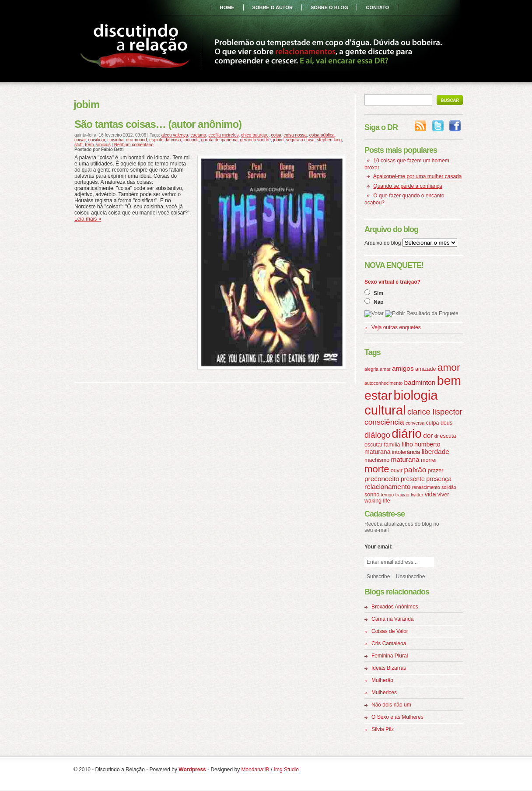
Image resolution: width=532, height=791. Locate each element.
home (227, 7)
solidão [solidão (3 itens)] (449, 487)
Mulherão (382, 680)
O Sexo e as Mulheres (397, 717)
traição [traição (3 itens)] (402, 495)
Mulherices (384, 693)
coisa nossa (295, 135)
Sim (378, 293)
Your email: (378, 547)
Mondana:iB (255, 770)
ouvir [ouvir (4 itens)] (397, 471)
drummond (136, 140)
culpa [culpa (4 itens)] (432, 423)
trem (89, 145)
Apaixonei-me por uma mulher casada (418, 176)
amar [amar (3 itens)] (385, 369)
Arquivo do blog (383, 243)
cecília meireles (224, 135)
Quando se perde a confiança (408, 186)
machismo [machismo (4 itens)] (377, 460)
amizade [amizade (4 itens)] (425, 369)
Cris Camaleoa (389, 643)
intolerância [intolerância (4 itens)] (406, 452)
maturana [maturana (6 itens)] (405, 459)
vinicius (103, 145)
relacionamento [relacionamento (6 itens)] (387, 487)
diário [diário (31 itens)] (406, 434)
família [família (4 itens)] (392, 445)
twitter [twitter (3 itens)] (417, 495)
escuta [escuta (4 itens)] (448, 436)
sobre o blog (329, 7)
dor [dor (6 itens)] (428, 435)
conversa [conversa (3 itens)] (415, 423)
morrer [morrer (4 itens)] (429, 460)
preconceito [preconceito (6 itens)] (382, 479)
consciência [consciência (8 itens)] (384, 422)
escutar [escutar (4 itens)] (373, 445)
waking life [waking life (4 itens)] (377, 501)
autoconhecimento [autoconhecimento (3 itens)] (383, 383)
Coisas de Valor (390, 631)
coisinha (116, 140)
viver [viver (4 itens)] (443, 495)
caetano (198, 135)
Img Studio (285, 770)
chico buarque (255, 135)
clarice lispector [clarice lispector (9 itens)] (435, 412)
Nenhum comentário (134, 145)
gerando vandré (255, 140)
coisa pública (322, 135)
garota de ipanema (219, 140)
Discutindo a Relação (137, 47)
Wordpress (192, 770)
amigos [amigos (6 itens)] (403, 368)
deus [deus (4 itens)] (446, 423)
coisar (80, 140)
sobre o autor (273, 7)
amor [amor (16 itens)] (449, 367)
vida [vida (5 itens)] (430, 494)
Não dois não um (391, 705)
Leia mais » (88, 219)
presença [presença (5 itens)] (439, 479)
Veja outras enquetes (396, 327)
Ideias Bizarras (389, 668)
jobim (278, 140)
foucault (191, 140)
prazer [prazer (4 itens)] (436, 471)
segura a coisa (300, 140)
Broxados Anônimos (395, 607)
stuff (79, 145)
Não (379, 302)
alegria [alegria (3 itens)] (371, 369)
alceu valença (175, 135)
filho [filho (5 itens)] (407, 444)
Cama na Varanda (393, 619)
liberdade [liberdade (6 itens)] (435, 452)
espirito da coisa (165, 140)
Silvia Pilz (383, 729)
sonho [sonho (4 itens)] (372, 495)
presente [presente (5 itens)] (413, 479)
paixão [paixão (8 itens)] (415, 470)
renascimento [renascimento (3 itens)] (426, 487)
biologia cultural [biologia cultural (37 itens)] (401, 403)
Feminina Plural (390, 656)
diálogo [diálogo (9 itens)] (377, 435)
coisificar (97, 140)
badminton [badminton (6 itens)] (420, 382)
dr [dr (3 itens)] (436, 436)
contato (377, 7)
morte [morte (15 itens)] (377, 469)
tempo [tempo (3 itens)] (388, 495)
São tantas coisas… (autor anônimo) (158, 124)
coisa (276, 135)
